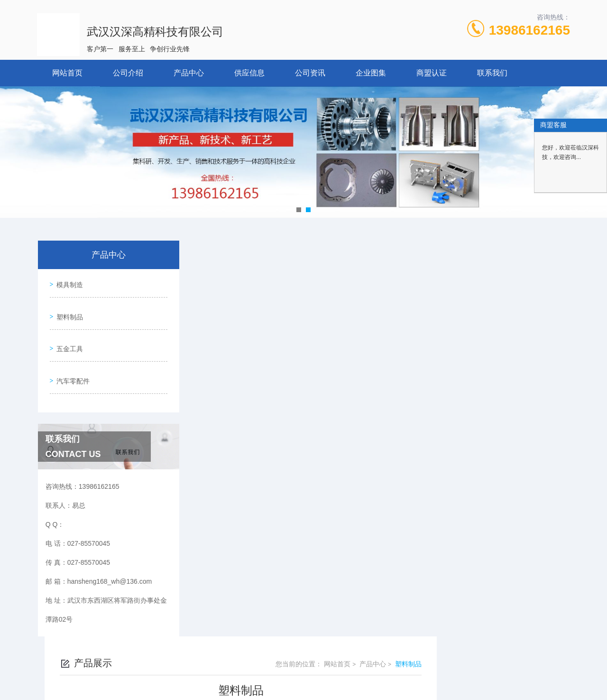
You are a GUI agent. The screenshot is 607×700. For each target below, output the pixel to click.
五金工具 (67, 336)
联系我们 (492, 73)
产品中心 (189, 73)
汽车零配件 (71, 364)
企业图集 (371, 73)
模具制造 (67, 282)
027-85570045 (235, 654)
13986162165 (529, 30)
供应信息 (249, 73)
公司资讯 (310, 73)
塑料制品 (67, 309)
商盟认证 (432, 73)
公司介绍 (128, 73)
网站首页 (67, 73)
